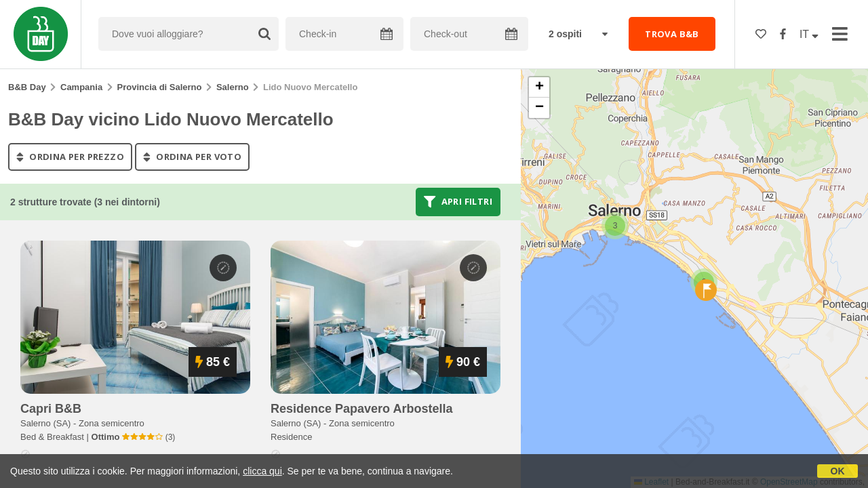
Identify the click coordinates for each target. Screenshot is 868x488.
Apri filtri (458, 202)
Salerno (233, 87)
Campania (81, 87)
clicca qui (262, 471)
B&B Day (27, 87)
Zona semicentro (112, 423)
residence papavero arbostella (361, 409)
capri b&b (51, 409)
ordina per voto (192, 157)
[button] (615, 226)
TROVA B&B (672, 34)
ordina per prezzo (70, 157)
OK (838, 471)
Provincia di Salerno (160, 87)
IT (809, 34)
